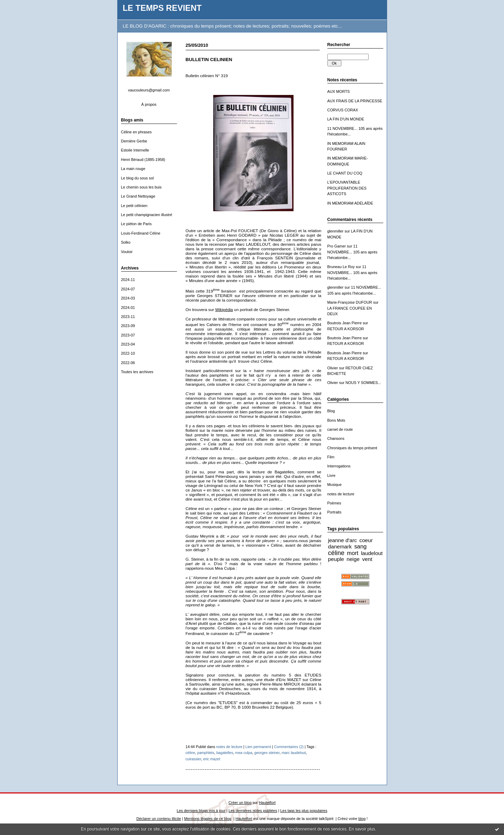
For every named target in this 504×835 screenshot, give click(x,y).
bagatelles (225, 753)
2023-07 (128, 335)
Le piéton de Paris (136, 224)
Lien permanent (258, 747)
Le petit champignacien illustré (147, 215)
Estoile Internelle (135, 150)
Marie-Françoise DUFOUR (350, 302)
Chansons (336, 438)
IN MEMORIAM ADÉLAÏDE (350, 203)
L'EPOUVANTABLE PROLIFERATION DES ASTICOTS (347, 188)
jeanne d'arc (343, 540)
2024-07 (128, 289)
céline (336, 553)
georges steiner (267, 753)
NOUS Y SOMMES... (363, 383)
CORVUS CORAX (343, 110)
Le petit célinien (134, 206)
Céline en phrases (136, 132)
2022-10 (128, 353)
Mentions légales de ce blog (207, 819)
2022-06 (128, 363)
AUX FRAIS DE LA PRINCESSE (355, 101)
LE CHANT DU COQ (345, 173)
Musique (335, 485)
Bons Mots (336, 420)
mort (353, 553)
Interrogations (339, 466)
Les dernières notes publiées (253, 811)
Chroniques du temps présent (352, 448)
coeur (366, 540)
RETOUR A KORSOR (346, 329)
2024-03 (128, 298)
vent (367, 559)
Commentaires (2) (289, 747)
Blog (331, 411)
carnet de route (340, 429)
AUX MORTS (339, 91)
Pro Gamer (337, 246)
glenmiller (336, 231)
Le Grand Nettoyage (138, 196)
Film (331, 457)
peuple (336, 559)
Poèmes (334, 503)
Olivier (333, 368)
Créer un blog (240, 803)
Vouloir (127, 252)
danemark (340, 546)
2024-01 (128, 308)
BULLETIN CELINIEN (209, 60)
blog (362, 819)
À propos (149, 104)
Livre (332, 475)
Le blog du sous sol (138, 178)
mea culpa (244, 753)
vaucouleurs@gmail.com (149, 90)
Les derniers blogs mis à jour (201, 811)
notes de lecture (341, 494)
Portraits (335, 512)
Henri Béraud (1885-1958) (143, 160)
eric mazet (212, 759)
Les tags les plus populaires (304, 811)
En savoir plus (362, 829)
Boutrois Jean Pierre (345, 323)
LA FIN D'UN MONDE (346, 119)
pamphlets (206, 753)
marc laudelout (294, 753)
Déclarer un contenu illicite (159, 819)
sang (360, 546)
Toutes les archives (137, 372)
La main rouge (133, 169)
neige (353, 559)
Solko (126, 242)
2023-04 (128, 344)
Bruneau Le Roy (341, 267)
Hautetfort (267, 803)
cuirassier (194, 759)
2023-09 (128, 326)
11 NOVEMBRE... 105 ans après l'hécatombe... (353, 252)
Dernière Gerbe (134, 141)
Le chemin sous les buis (141, 187)
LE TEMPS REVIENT (162, 8)
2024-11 (128, 280)
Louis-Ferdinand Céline (141, 233)
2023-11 (128, 317)
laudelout (372, 553)
